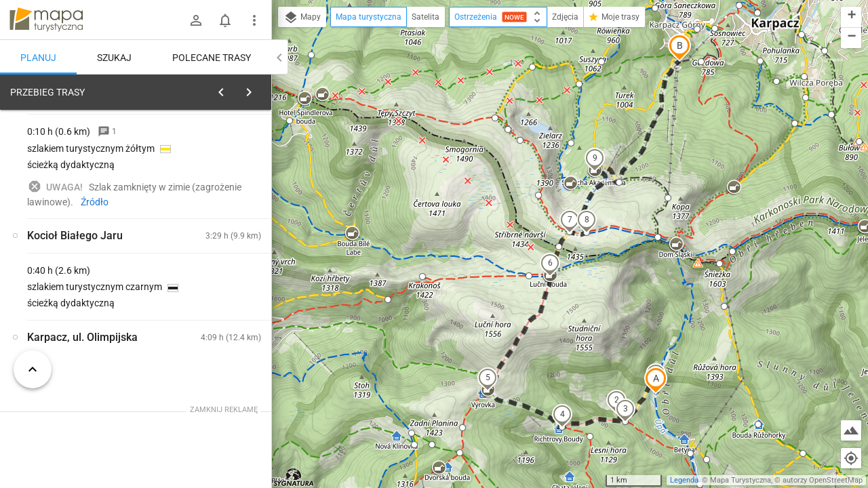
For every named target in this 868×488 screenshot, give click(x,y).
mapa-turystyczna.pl (46, 20)
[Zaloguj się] (196, 20)
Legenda (684, 480)
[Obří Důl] (217, 322)
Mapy (302, 18)
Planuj (38, 58)
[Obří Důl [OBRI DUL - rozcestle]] (81, 293)
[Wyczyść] (260, 89)
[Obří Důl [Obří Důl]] (217, 264)
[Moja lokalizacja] (851, 458)
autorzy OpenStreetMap (823, 480)
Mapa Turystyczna (741, 480)
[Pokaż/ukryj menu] (254, 20)
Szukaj (114, 58)
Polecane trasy (212, 58)
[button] (656, 380)
